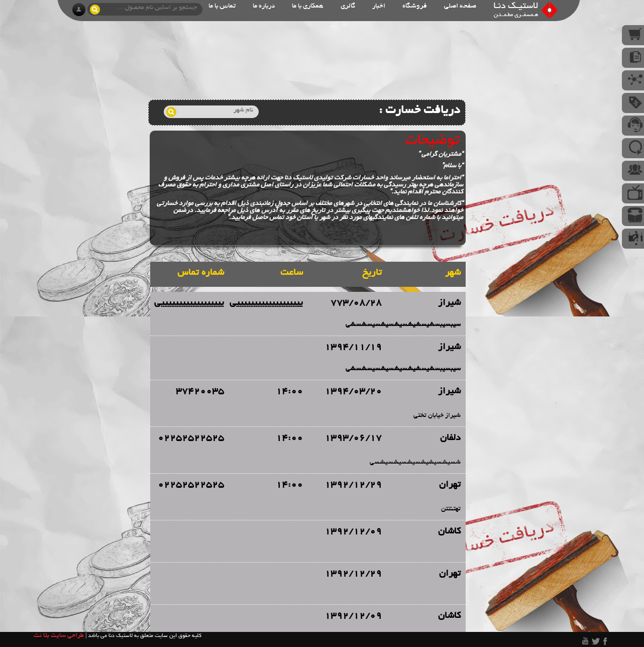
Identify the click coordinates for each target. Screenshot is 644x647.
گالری (348, 6)
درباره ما (264, 6)
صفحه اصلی (460, 6)
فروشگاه (415, 6)
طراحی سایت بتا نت (59, 636)
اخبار (379, 6)
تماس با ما (222, 6)
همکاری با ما (308, 6)
